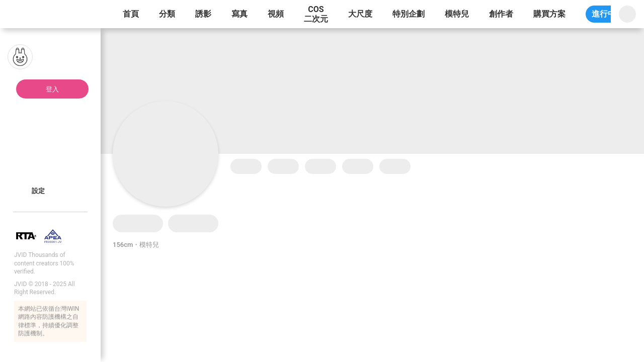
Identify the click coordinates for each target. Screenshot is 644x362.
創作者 (501, 14)
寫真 (239, 14)
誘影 (203, 14)
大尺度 (360, 14)
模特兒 (457, 14)
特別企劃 (409, 14)
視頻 (276, 14)
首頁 (131, 14)
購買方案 (549, 14)
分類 (167, 14)
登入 (52, 89)
